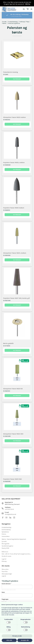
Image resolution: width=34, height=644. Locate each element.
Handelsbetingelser (7, 546)
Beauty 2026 (5, 548)
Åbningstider (6, 544)
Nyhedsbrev (5, 532)
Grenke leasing (6, 530)
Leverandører (6, 536)
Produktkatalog (6, 527)
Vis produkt (17, 79)
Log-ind (4, 559)
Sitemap (4, 561)
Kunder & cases (6, 556)
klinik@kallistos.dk (10, 514)
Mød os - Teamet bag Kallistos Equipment (14, 539)
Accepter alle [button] (25, 640)
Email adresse (7, 584)
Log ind (4, 576)
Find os (4, 534)
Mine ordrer (5, 569)
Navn (3, 592)
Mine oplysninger (7, 574)
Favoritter (5, 572)
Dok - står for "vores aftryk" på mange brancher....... (16, 554)
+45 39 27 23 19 (9, 509)
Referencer (5, 552)
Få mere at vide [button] (17, 636)
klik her (28, 4)
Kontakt (4, 542)
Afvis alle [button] (9, 640)
